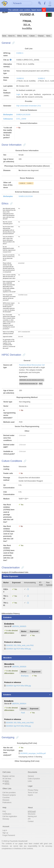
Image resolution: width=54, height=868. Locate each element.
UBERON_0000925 (19, 626)
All (6, 781)
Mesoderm (7, 658)
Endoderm (7, 617)
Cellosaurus (8, 119)
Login (50, 4)
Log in (5, 830)
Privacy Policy (33, 790)
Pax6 (23, 713)
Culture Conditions (33, 36)
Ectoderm (7, 695)
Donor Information (12, 36)
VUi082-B (20, 78)
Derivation (26, 36)
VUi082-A (20, 53)
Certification (7, 814)
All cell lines (7, 779)
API (29, 819)
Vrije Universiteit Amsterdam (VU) (29, 106)
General (5, 36)
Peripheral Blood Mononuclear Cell (32, 365)
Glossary (6, 819)
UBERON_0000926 (19, 667)
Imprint (30, 795)
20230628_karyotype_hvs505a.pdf (33, 753)
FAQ (4, 811)
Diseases (6, 800)
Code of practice (34, 779)
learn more (36, 10)
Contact (31, 821)
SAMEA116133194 (26, 196)
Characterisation (42, 36)
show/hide (6, 95)
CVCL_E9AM (21, 119)
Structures (32, 814)
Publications (7, 803)
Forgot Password (9, 835)
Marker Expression (11, 576)
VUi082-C (41, 78)
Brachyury (25, 676)
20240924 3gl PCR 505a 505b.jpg (18, 649)
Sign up (5, 833)
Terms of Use (33, 793)
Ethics (20, 36)
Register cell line (9, 776)
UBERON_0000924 (19, 704)
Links (30, 781)
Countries (6, 798)
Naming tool (32, 816)
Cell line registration (10, 816)
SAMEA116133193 (23, 115)
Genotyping (49, 36)
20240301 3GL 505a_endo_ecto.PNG (20, 645)
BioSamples (8, 115)
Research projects (9, 795)
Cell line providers (9, 793)
